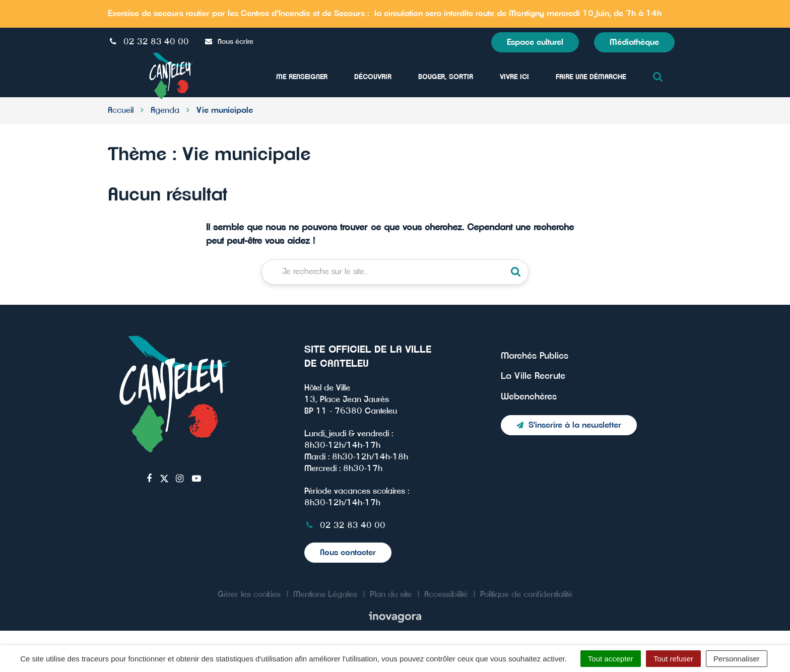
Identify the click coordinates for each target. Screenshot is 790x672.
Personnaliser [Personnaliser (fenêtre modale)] (737, 659)
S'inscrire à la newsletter (569, 425)
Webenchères (529, 397)
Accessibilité (446, 594)
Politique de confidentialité (526, 594)
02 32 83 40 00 (345, 525)
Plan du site (391, 594)
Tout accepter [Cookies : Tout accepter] (611, 659)
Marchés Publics (535, 356)
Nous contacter (348, 553)
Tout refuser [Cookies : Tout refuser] (673, 659)
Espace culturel (535, 42)
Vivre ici (514, 77)
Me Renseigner (302, 77)
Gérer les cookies (249, 594)
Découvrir (373, 77)
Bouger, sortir (446, 77)
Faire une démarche (591, 77)
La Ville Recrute (533, 376)
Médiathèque (634, 42)
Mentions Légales (325, 594)
